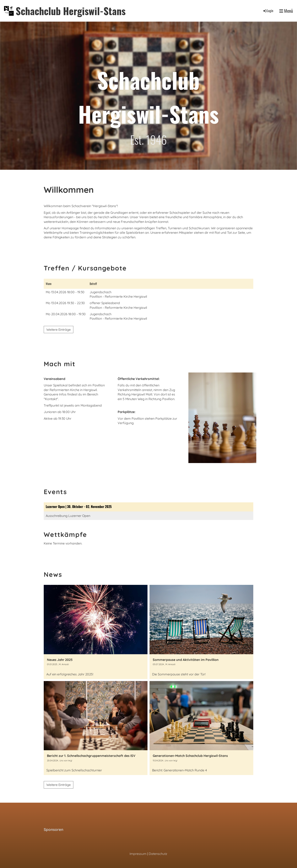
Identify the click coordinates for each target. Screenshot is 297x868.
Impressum (138, 854)
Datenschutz (158, 854)
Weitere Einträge (59, 330)
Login (268, 11)
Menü (286, 11)
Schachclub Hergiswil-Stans (71, 11)
